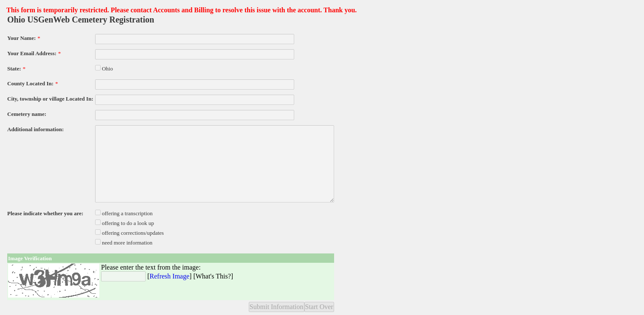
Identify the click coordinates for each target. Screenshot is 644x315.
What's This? (213, 276)
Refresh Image (169, 276)
